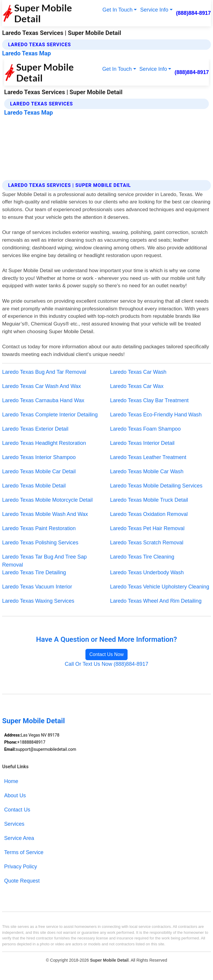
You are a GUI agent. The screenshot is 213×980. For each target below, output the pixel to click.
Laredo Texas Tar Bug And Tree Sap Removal (44, 561)
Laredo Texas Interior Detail (142, 443)
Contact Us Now (106, 654)
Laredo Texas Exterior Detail (35, 429)
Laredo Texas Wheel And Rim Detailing (156, 601)
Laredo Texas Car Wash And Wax (41, 386)
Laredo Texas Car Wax (137, 386)
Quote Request (22, 881)
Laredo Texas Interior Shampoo (39, 457)
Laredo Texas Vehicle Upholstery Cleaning (160, 587)
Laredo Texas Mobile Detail (34, 486)
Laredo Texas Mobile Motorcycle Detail (47, 500)
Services (14, 824)
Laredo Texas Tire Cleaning (142, 557)
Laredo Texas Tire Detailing (34, 572)
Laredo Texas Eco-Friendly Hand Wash (156, 415)
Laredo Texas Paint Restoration (39, 528)
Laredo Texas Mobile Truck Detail (149, 500)
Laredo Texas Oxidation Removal (149, 514)
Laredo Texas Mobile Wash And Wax (45, 514)
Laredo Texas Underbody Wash (147, 572)
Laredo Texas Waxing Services (38, 601)
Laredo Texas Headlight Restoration (44, 443)
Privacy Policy (21, 867)
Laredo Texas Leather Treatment (148, 457)
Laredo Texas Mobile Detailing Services (156, 486)
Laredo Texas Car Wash (138, 372)
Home (11, 781)
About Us (15, 795)
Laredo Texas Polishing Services (40, 543)
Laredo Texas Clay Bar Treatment (149, 400)
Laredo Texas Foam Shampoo (145, 429)
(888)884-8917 (193, 13)
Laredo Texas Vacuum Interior (37, 587)
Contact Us (17, 810)
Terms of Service (24, 852)
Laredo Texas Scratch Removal (147, 543)
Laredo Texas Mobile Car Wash (147, 471)
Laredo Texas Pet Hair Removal (147, 528)
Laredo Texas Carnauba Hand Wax (43, 400)
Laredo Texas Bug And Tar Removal (44, 372)
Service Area (19, 838)
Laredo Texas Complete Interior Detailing (50, 415)
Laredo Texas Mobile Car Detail (39, 471)
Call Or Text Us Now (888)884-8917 (106, 664)
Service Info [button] (154, 10)
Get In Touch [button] (117, 10)
